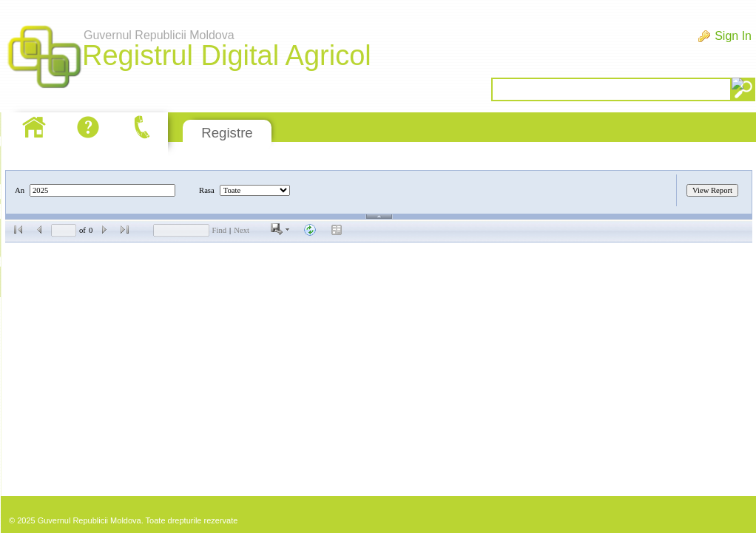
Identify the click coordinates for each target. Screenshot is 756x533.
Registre (227, 133)
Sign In (733, 36)
